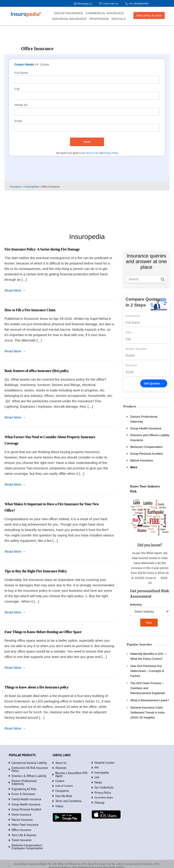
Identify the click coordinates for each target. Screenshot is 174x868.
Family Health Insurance (24, 793)
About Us (60, 763)
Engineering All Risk (22, 784)
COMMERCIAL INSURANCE (105, 13)
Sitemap (99, 801)
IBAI (97, 767)
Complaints (61, 786)
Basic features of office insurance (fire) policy (37, 371)
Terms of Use (92, 153)
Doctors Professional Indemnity (144, 419)
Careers (59, 777)
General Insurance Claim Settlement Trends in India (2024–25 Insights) (147, 712)
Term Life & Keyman (22, 827)
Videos (59, 800)
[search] (163, 279)
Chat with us (109, 4)
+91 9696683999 (138, 4)
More (134, 467)
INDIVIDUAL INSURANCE (69, 19)
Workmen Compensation (146, 447)
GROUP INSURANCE (69, 13)
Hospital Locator (103, 763)
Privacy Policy (111, 153)
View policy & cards (149, 15)
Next (87, 142)
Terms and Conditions (67, 796)
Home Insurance (20, 808)
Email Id (131, 365)
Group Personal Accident (147, 454)
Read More (15, 290)
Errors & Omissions (22, 789)
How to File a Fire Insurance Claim (30, 310)
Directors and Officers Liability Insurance (150, 438)
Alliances (60, 767)
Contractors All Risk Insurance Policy (27, 769)
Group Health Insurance (146, 428)
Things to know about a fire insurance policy (36, 687)
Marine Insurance (142, 460)
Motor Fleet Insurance (23, 817)
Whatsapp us (82, 4)
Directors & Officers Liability (27, 774)
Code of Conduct (64, 781)
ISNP (97, 777)
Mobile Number (136, 349)
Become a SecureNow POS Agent (73, 772)
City (17, 89)
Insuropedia (101, 772)
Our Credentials (103, 786)
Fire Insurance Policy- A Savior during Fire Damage (42, 249)
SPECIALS (119, 19)
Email (18, 121)
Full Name (21, 73)
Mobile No (21, 105)
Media (98, 782)
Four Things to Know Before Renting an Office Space (43, 632)
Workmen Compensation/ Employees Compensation (25, 837)
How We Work (63, 791)
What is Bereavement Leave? (150, 700)
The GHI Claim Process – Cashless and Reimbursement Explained (147, 688)
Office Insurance (20, 822)
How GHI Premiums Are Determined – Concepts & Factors (147, 671)
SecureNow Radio (104, 796)
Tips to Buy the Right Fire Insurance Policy (36, 571)
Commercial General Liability (27, 763)
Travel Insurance (20, 831)
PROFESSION (99, 19)
